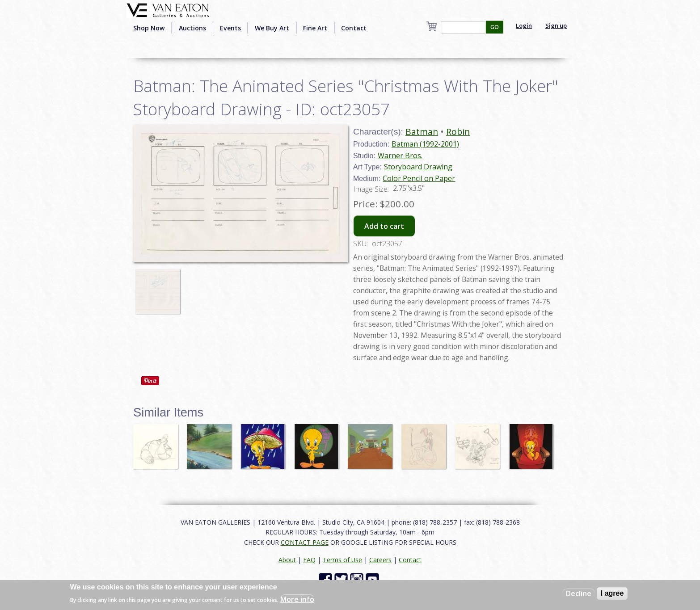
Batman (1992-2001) (425, 144)
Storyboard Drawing (418, 167)
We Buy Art (272, 28)
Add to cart (384, 226)
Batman (422, 132)
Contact (354, 28)
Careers (380, 560)
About (287, 560)
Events (230, 28)
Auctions (192, 28)
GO (495, 27)
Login (524, 25)
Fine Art (315, 28)
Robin (458, 132)
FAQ (309, 560)
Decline (579, 593)
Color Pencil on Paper (419, 178)
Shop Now (149, 28)
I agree (612, 593)
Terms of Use (342, 560)
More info (297, 599)
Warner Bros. (400, 156)
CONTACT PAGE (305, 542)
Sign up (556, 25)
